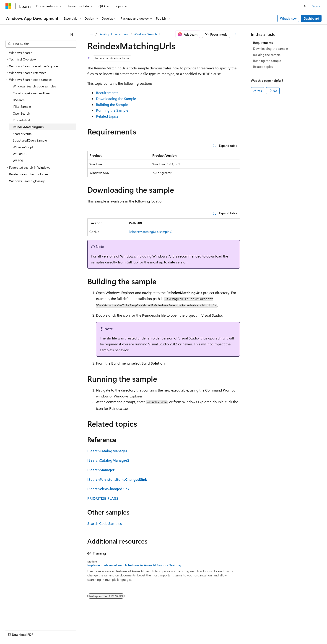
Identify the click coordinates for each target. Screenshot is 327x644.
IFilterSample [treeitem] (22, 106)
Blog (62, 630)
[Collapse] (71, 34)
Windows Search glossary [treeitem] (27, 181)
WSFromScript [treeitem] (23, 147)
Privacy (100, 630)
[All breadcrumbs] (91, 34)
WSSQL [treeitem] (18, 161)
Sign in (317, 6)
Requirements (107, 93)
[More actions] (236, 34)
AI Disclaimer (15, 630)
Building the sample (267, 55)
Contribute (82, 630)
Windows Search (145, 34)
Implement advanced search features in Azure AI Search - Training (134, 565)
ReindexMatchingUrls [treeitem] (28, 127)
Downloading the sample (270, 49)
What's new (288, 18)
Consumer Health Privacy (131, 630)
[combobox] (41, 44)
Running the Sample (112, 110)
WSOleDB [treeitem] (20, 154)
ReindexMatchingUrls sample (149, 232)
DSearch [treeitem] (19, 100)
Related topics (107, 116)
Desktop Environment (114, 34)
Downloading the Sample (116, 99)
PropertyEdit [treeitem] (21, 120)
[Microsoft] (8, 6)
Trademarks (189, 630)
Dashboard (311, 18)
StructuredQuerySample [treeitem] (30, 140)
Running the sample (267, 61)
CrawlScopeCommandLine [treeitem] (31, 93)
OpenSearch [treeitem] (21, 113)
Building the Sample (112, 104)
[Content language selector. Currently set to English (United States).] (26, 619)
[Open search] (306, 6)
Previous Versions (41, 630)
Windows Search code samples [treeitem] (34, 86)
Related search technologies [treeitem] (29, 174)
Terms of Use (167, 630)
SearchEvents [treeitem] (22, 134)
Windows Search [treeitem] (21, 53)
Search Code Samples (105, 523)
